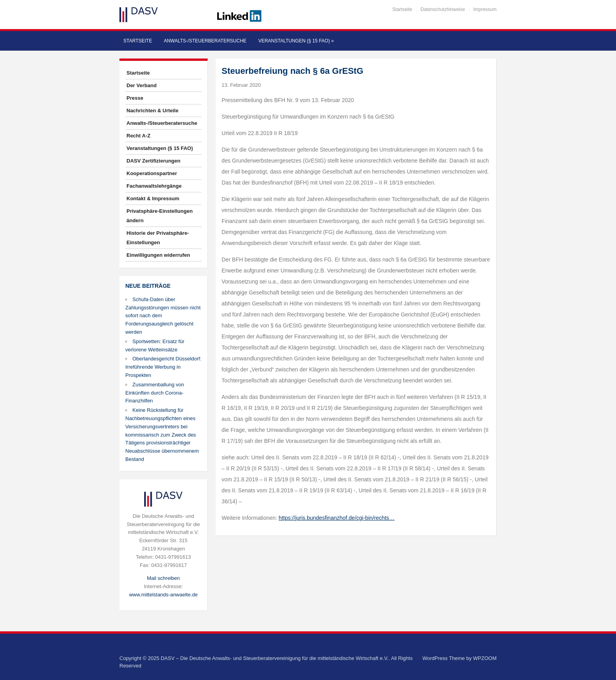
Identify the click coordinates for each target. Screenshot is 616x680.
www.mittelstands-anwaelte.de (163, 595)
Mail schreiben (163, 578)
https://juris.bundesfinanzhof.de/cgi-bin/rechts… (336, 518)
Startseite (402, 9)
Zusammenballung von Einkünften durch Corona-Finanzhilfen (155, 393)
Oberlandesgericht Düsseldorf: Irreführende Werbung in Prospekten (163, 367)
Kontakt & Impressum (153, 198)
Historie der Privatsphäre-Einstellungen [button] (158, 238)
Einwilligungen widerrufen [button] (158, 255)
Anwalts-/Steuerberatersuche (205, 41)
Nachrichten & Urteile (152, 111)
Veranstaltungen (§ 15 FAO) (296, 41)
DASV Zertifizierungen (153, 161)
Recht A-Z (138, 136)
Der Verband (142, 85)
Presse (135, 98)
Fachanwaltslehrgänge (154, 186)
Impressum (485, 9)
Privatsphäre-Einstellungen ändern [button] (159, 216)
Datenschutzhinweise (443, 9)
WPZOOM (485, 658)
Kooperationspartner (152, 173)
